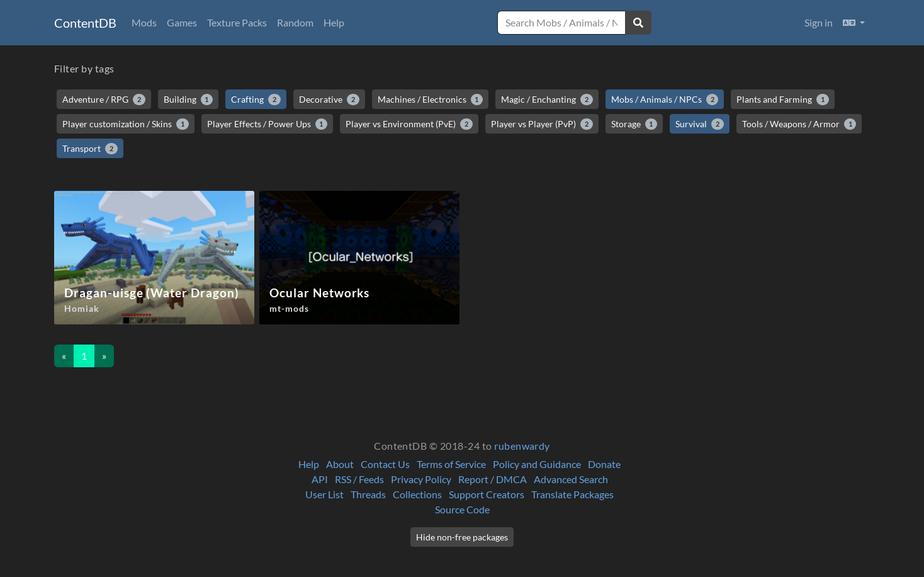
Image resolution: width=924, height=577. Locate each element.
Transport (90, 149)
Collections (417, 494)
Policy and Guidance (537, 464)
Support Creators (487, 494)
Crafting (256, 100)
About (340, 464)
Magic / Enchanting (547, 100)
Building (189, 100)
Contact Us (385, 464)
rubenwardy (522, 446)
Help (334, 22)
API (320, 479)
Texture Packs (237, 22)
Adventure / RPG (104, 100)
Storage (634, 124)
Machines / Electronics (431, 100)
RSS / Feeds (359, 479)
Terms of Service (451, 464)
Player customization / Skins (126, 124)
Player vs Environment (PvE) (409, 124)
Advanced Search (571, 479)
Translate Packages (572, 494)
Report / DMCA (493, 479)
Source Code (462, 509)
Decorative (329, 100)
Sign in (819, 22)
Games (182, 22)
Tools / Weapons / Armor (799, 124)
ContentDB (85, 23)
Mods (144, 22)
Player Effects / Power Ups (268, 124)
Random (295, 22)
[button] (854, 23)
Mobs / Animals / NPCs (665, 100)
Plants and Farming (783, 100)
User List (324, 494)
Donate (604, 464)
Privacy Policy (421, 479)
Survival (700, 124)
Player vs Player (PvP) (542, 124)
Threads (368, 494)
